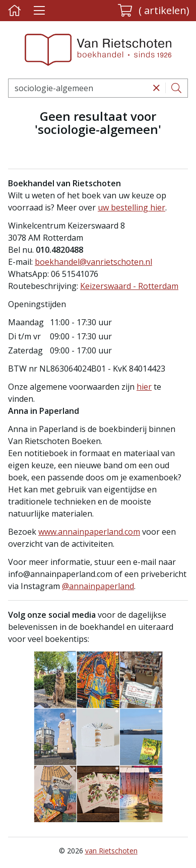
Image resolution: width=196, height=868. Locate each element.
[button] (154, 11)
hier (144, 387)
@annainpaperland (98, 586)
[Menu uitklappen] (39, 11)
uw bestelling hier (132, 207)
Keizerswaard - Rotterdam (129, 286)
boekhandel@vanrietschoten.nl (93, 262)
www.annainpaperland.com (89, 532)
